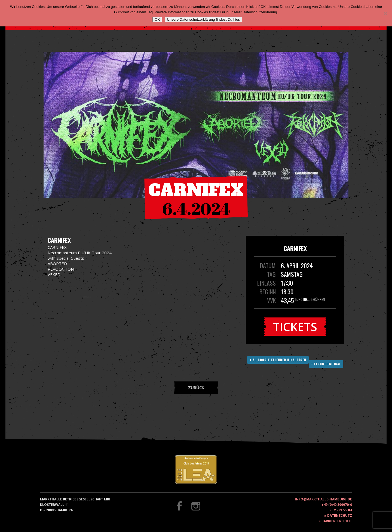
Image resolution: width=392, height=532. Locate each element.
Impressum (342, 510)
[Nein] (385, 13)
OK (157, 19)
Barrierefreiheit (337, 521)
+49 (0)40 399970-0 (337, 505)
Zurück (196, 387)
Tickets (295, 327)
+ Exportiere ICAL (326, 364)
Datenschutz (340, 516)
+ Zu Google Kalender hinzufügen (278, 360)
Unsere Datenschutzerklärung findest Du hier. (203, 19)
